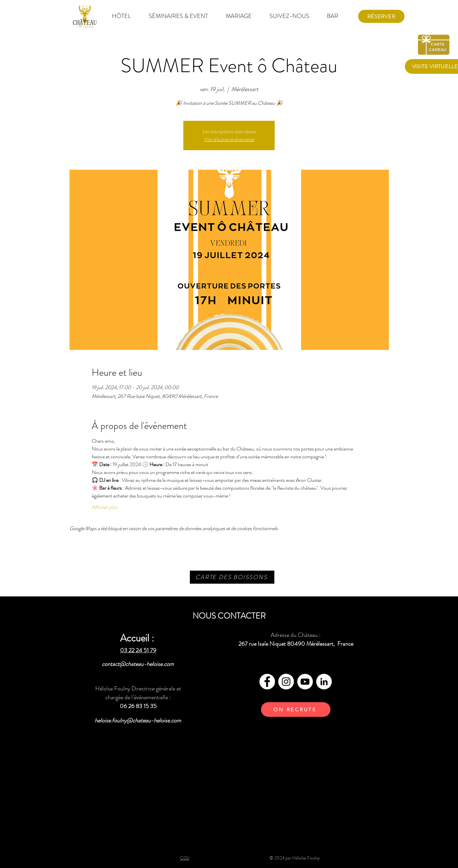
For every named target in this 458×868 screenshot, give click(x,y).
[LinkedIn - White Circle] (324, 682)
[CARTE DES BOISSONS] (232, 577)
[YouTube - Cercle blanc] (305, 682)
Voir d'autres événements (229, 139)
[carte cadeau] (435, 44)
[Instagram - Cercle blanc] (286, 682)
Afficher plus (104, 507)
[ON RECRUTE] (296, 710)
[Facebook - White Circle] (267, 682)
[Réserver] (381, 16)
